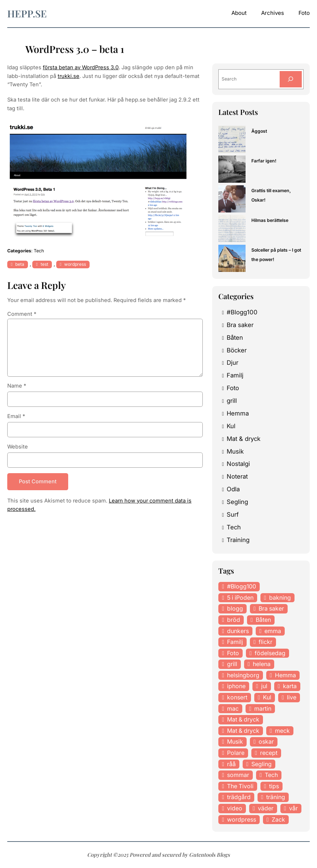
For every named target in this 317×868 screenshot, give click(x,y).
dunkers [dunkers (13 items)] (238, 631)
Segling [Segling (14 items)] (262, 764)
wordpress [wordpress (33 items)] (242, 819)
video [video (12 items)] (235, 808)
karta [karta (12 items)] (290, 686)
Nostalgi (238, 464)
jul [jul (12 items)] (264, 686)
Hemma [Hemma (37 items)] (285, 675)
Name (17, 386)
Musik (235, 451)
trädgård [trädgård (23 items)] (239, 797)
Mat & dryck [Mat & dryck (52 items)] (243, 719)
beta (20, 264)
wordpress (75, 264)
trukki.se (69, 76)
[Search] (291, 79)
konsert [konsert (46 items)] (237, 697)
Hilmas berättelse (270, 220)
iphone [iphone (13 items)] (236, 686)
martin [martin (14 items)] (263, 708)
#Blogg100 (242, 312)
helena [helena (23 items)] (262, 664)
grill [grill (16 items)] (232, 664)
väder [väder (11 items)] (266, 808)
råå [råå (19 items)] (231, 764)
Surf (233, 514)
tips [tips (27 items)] (274, 786)
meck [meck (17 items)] (282, 731)
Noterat (237, 476)
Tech (39, 251)
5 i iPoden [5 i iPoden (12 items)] (240, 598)
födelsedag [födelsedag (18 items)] (270, 653)
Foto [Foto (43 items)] (233, 653)
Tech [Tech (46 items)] (271, 775)
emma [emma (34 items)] (273, 631)
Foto (233, 388)
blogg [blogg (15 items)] (235, 608)
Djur (232, 363)
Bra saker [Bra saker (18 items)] (271, 608)
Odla (233, 489)
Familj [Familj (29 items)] (235, 642)
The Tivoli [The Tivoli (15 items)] (240, 786)
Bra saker (240, 325)
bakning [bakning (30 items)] (280, 598)
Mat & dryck (244, 439)
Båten (235, 338)
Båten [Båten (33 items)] (263, 620)
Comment (22, 314)
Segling (237, 502)
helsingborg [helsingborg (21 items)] (243, 675)
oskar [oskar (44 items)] (266, 741)
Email (16, 416)
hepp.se (27, 13)
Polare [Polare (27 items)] (236, 753)
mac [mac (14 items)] (233, 708)
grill (232, 401)
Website (18, 447)
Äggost (259, 131)
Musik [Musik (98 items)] (235, 741)
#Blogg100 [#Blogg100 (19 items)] (242, 586)
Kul (231, 426)
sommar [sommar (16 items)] (238, 775)
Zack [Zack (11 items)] (278, 819)
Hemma (238, 413)
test (44, 264)
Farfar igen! (264, 161)
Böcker (237, 350)
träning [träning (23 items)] (276, 797)
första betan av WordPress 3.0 (81, 67)
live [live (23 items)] (292, 697)
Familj (235, 375)
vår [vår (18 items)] (293, 808)
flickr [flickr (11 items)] (265, 642)
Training (238, 540)
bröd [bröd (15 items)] (234, 620)
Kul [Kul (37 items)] (267, 697)
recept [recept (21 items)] (269, 753)
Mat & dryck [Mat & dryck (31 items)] (243, 731)
